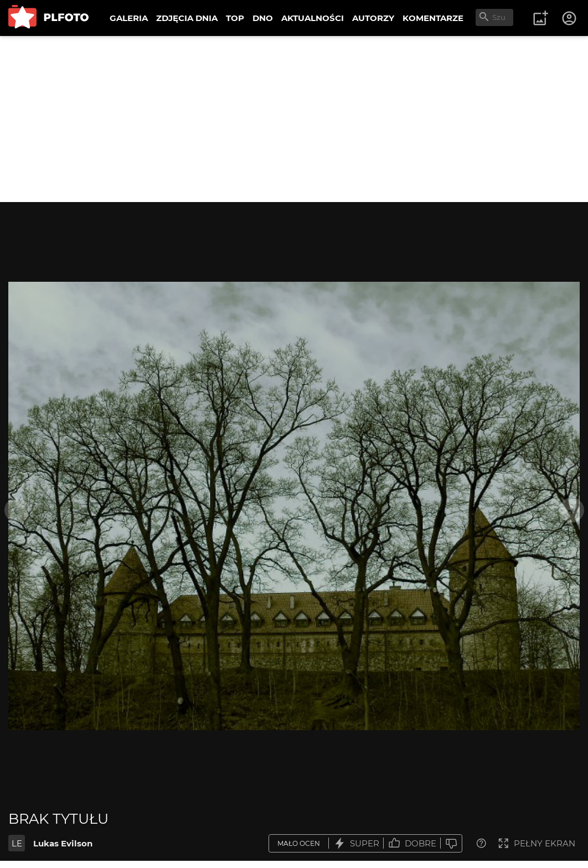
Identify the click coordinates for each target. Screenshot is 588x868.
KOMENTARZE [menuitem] (433, 18)
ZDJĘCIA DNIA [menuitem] (187, 18)
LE (17, 843)
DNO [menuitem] (263, 18)
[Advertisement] (294, 119)
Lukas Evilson (63, 843)
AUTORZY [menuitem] (373, 18)
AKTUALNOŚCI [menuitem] (313, 18)
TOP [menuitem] (235, 18)
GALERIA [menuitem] (129, 18)
